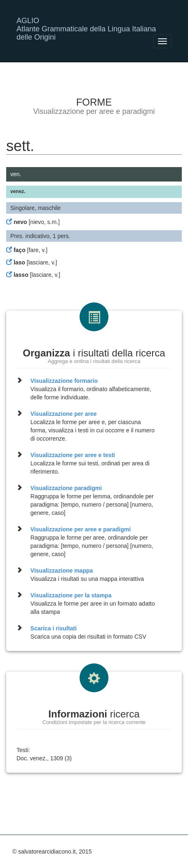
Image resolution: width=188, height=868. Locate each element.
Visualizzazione (64, 381)
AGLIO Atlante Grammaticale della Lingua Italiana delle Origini (86, 24)
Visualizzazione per (64, 414)
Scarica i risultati (54, 628)
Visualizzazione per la (71, 595)
